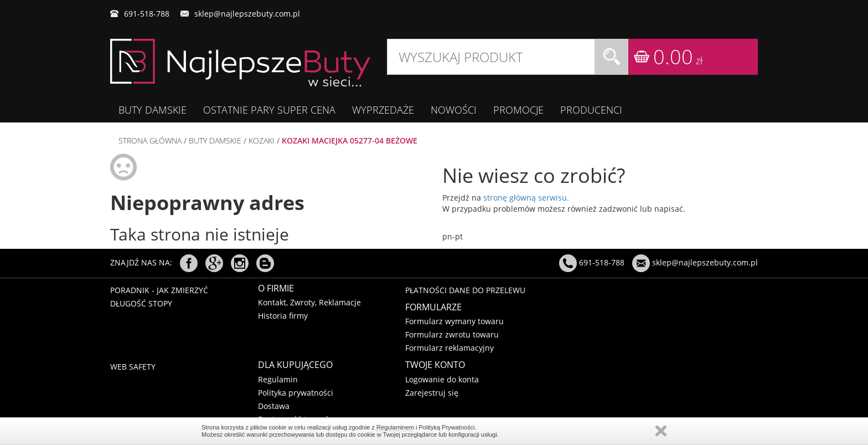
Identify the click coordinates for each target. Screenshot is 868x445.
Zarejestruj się (432, 393)
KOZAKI (262, 140)
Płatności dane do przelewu (465, 290)
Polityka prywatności (296, 393)
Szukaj (612, 57)
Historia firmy (283, 316)
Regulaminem (395, 427)
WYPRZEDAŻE (383, 110)
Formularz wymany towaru (454, 321)
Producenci (591, 110)
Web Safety (133, 367)
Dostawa (274, 406)
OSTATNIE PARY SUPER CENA (269, 110)
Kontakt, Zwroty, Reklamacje (309, 302)
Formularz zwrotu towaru (452, 334)
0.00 (678, 57)
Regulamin (278, 379)
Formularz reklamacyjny (449, 348)
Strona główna (150, 140)
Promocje (518, 110)
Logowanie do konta (442, 379)
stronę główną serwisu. (526, 198)
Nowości (454, 110)
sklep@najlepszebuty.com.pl (247, 14)
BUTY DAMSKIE (153, 110)
